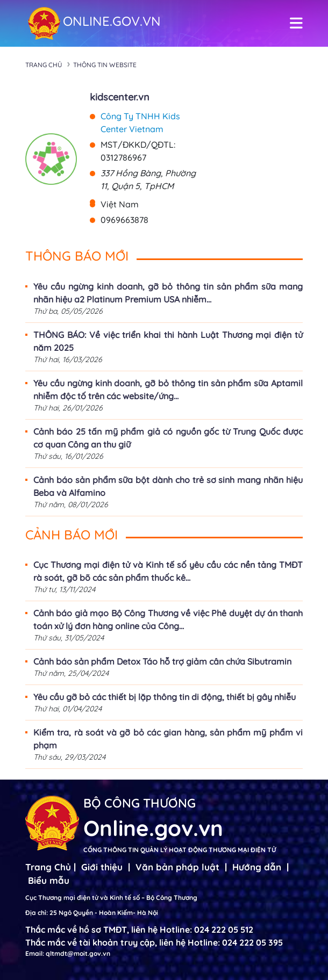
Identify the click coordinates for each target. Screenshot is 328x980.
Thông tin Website (105, 65)
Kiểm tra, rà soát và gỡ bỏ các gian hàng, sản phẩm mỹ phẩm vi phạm (168, 739)
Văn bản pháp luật (177, 867)
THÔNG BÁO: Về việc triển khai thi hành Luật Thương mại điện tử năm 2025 (168, 341)
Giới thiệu (102, 867)
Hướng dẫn (257, 867)
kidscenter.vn (120, 97)
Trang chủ (44, 65)
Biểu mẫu (49, 880)
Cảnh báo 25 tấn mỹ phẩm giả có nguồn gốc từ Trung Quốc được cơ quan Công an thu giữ (168, 438)
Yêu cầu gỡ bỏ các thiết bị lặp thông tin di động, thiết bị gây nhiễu (165, 697)
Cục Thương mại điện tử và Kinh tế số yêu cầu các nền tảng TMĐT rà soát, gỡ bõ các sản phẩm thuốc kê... (168, 571)
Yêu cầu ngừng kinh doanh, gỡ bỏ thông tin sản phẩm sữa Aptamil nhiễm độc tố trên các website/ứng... (168, 390)
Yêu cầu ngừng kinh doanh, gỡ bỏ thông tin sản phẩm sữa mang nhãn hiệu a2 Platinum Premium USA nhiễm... (168, 293)
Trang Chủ (48, 867)
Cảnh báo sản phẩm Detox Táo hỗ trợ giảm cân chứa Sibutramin (162, 661)
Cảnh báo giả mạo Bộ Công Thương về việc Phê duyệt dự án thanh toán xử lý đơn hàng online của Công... (168, 619)
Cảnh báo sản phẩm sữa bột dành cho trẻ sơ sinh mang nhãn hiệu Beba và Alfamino (168, 486)
